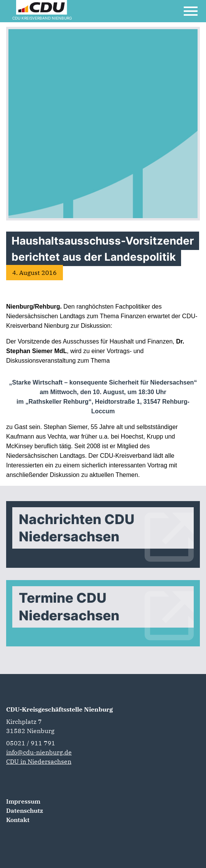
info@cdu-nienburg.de (39, 752)
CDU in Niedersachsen (39, 761)
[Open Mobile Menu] (191, 11)
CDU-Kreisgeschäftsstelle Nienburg (59, 709)
